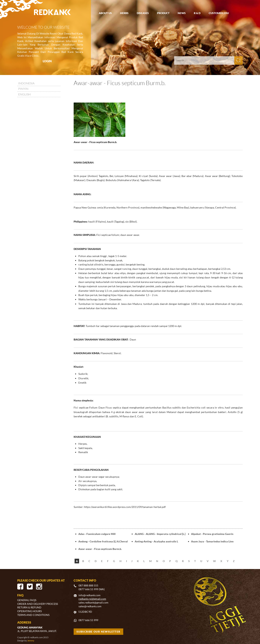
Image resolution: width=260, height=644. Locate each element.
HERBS (124, 13)
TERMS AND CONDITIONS (33, 615)
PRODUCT (163, 13)
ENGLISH (24, 94)
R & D (197, 13)
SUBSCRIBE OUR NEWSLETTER (98, 632)
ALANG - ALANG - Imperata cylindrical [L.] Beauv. (160, 534)
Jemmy (31, 641)
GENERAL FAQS (27, 600)
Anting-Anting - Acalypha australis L (156, 541)
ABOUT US (105, 13)
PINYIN (23, 89)
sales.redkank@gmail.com (93, 602)
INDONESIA (26, 83)
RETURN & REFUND (29, 607)
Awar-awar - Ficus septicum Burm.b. (100, 549)
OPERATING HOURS (29, 611)
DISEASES (143, 13)
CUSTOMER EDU (219, 13)
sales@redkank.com (90, 606)
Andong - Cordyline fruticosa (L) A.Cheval (103, 541)
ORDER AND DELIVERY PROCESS (38, 604)
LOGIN (47, 61)
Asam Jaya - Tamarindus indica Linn (212, 541)
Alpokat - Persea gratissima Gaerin (212, 534)
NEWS (182, 13)
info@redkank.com (90, 595)
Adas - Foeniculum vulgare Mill (97, 534)
